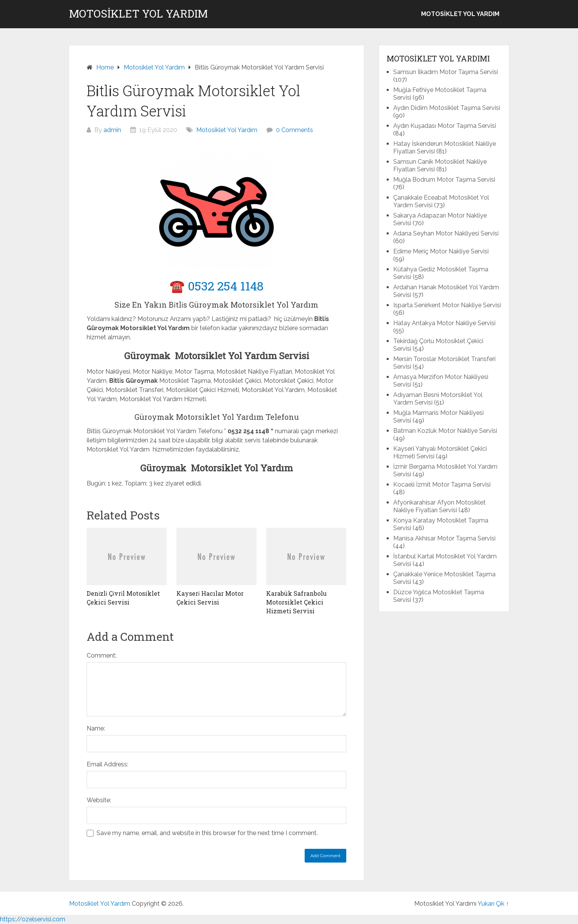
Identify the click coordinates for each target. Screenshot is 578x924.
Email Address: (107, 764)
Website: (99, 800)
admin (112, 130)
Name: (96, 728)
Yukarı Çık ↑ (493, 904)
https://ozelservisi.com (33, 919)
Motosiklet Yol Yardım (138, 14)
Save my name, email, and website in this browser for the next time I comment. (207, 833)
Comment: (102, 656)
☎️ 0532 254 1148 (216, 286)
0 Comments (295, 130)
